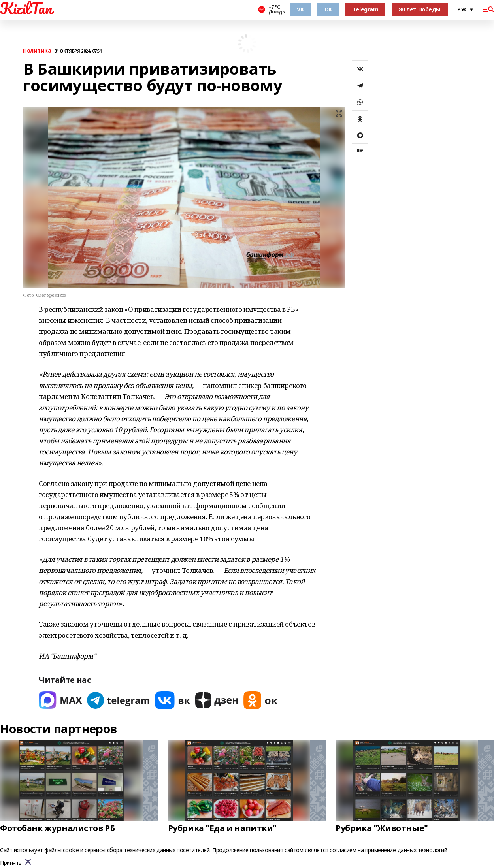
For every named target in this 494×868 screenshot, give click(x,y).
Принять (11, 863)
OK (328, 9)
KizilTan (26, 8)
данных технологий (422, 850)
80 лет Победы (420, 9)
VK (300, 9)
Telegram (366, 9)
